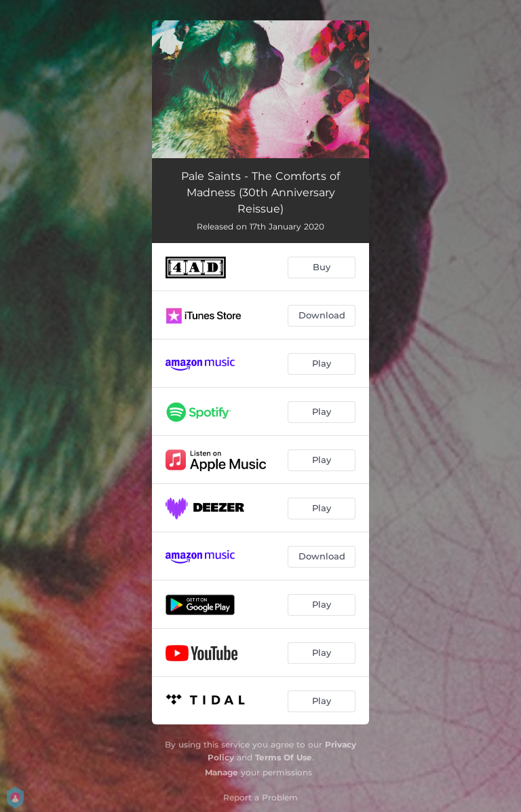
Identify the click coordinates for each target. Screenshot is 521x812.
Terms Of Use (284, 757)
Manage (221, 772)
